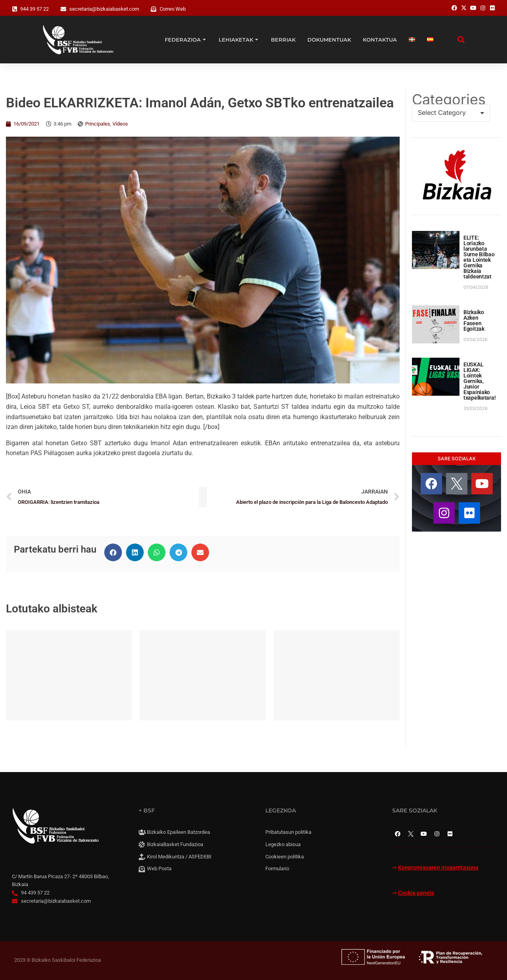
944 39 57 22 (34, 9)
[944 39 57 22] (15, 9)
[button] (113, 552)
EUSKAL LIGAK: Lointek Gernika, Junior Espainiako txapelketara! (479, 381)
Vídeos (120, 124)
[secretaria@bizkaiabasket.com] (63, 9)
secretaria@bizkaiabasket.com (104, 9)
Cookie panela (416, 893)
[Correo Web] (154, 9)
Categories (449, 99)
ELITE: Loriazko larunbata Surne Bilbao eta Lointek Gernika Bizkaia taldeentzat (479, 257)
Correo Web (173, 9)
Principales (98, 124)
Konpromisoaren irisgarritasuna (438, 868)
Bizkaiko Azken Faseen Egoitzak (474, 320)
